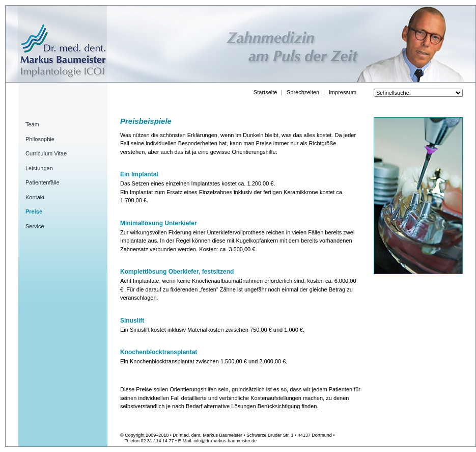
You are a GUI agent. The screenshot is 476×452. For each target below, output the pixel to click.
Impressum (343, 92)
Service (35, 226)
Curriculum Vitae (46, 153)
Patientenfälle (43, 182)
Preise (34, 211)
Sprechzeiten (303, 92)
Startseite (265, 92)
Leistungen (39, 168)
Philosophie (40, 139)
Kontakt (35, 197)
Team (32, 124)
